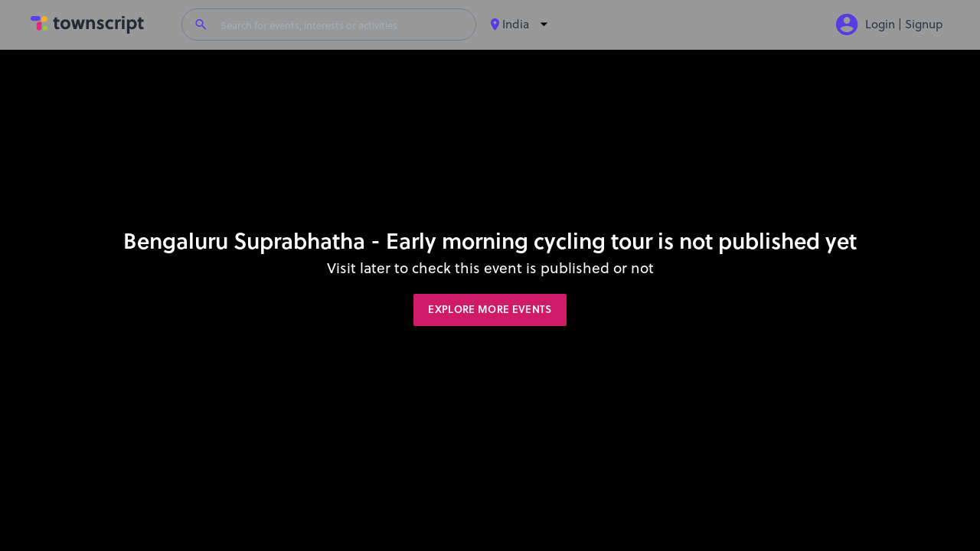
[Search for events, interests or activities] (342, 24)
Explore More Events (490, 309)
